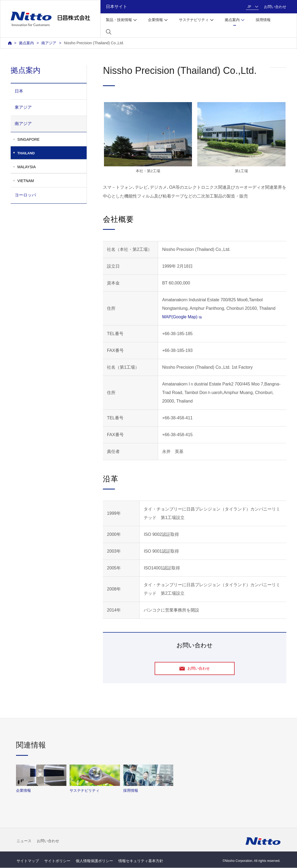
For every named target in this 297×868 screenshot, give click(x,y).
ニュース (24, 841)
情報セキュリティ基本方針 (141, 861)
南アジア (49, 43)
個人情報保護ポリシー (94, 861)
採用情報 (263, 20)
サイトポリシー (57, 861)
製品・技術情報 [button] (119, 20)
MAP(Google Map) (182, 317)
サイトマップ (28, 861)
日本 (19, 91)
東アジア (23, 107)
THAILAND (52, 153)
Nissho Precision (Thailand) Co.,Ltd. (94, 43)
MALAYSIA (27, 167)
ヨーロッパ (25, 195)
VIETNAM (26, 181)
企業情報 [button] (155, 20)
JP (249, 7)
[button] (109, 32)
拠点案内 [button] (232, 20)
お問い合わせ (275, 7)
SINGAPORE (28, 139)
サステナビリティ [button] (194, 20)
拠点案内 (26, 43)
